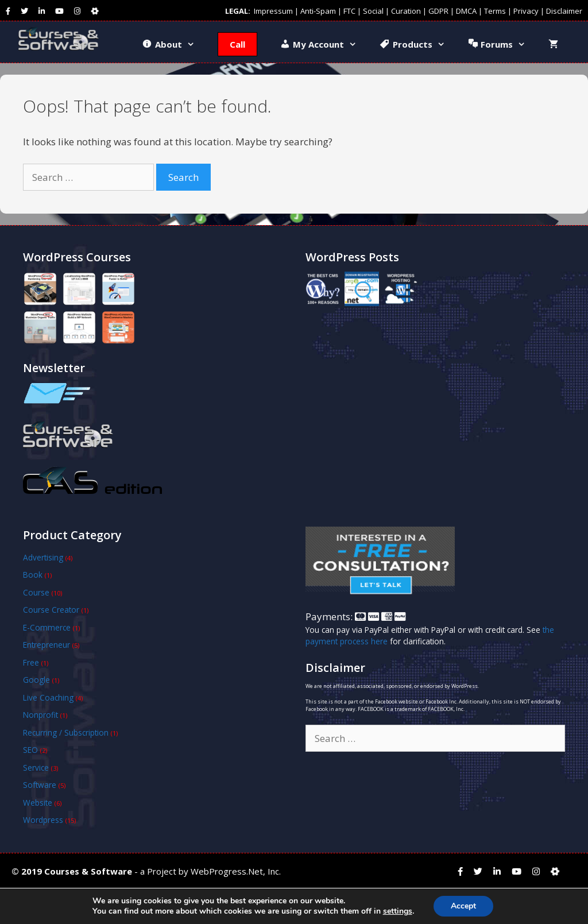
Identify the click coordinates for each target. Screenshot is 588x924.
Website (38, 803)
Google (36, 680)
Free (31, 662)
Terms (495, 11)
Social (373, 11)
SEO (30, 750)
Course (36, 592)
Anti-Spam (318, 11)
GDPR (438, 11)
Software (40, 785)
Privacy (526, 11)
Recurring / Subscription (66, 732)
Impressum (273, 11)
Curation (406, 11)
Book (33, 575)
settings (398, 911)
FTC (349, 11)
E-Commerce (47, 627)
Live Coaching (48, 697)
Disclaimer (564, 11)
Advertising (43, 557)
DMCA (466, 11)
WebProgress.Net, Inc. (236, 871)
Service (36, 768)
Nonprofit (40, 715)
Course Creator (51, 610)
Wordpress (43, 820)
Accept (463, 906)
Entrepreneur (47, 645)
